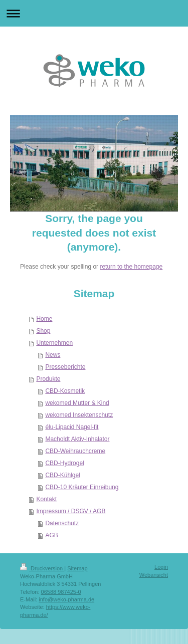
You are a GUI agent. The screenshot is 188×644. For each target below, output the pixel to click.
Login (161, 567)
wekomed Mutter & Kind (77, 403)
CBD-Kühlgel (62, 475)
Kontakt (46, 499)
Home (44, 319)
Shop (43, 331)
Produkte (48, 379)
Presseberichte (65, 367)
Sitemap (77, 568)
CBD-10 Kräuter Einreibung (82, 487)
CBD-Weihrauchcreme (75, 451)
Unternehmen (54, 343)
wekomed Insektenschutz (79, 415)
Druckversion (42, 568)
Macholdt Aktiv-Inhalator (77, 439)
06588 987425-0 (61, 592)
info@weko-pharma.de (66, 599)
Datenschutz (62, 523)
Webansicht (154, 575)
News (53, 355)
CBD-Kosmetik (65, 391)
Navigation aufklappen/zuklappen (94, 13)
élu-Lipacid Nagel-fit (72, 427)
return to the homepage (131, 267)
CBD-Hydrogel (64, 463)
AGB (51, 535)
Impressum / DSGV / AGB (71, 511)
